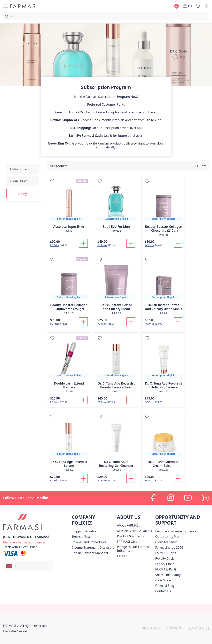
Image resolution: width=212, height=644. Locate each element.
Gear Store (163, 580)
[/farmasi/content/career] (122, 556)
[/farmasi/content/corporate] (129, 542)
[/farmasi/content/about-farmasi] (128, 525)
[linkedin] (205, 498)
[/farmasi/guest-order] (20, 547)
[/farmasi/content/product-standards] (130, 536)
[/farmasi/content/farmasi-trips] (166, 553)
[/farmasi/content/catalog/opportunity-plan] (168, 537)
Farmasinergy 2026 (169, 548)
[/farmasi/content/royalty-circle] (165, 558)
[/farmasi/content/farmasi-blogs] (165, 586)
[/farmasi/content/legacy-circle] (165, 564)
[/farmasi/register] (25, 542)
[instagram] (171, 498)
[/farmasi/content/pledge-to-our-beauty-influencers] (135, 549)
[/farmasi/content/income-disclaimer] (93, 548)
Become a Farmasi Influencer (177, 531)
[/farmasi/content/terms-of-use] (81, 537)
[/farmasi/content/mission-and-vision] (134, 531)
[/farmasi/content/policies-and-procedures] (89, 542)
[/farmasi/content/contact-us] (163, 591)
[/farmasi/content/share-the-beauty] (168, 575)
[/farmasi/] (24, 6)
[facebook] (154, 498)
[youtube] (188, 498)
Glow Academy (166, 542)
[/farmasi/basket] (198, 6)
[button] (23, 194)
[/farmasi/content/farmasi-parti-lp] (166, 569)
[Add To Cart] (83, 243)
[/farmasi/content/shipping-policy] (85, 531)
